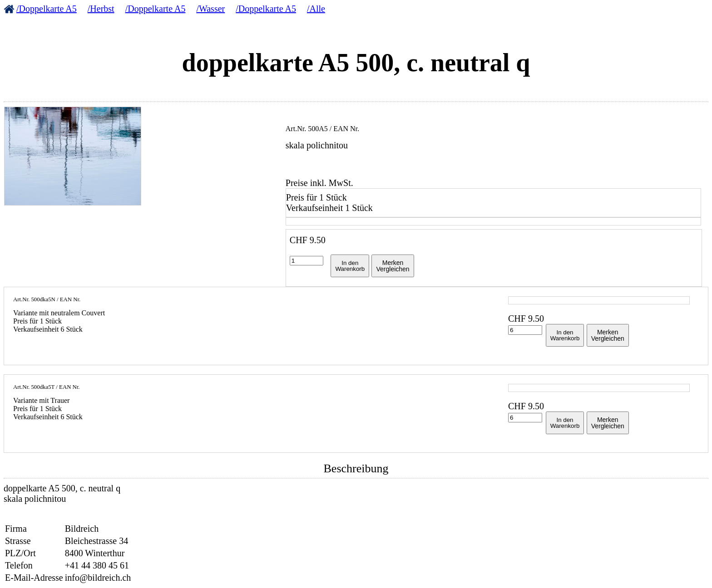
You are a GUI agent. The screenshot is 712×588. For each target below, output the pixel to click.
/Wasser (210, 9)
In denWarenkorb (350, 266)
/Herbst (101, 9)
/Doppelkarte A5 (47, 9)
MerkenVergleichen (393, 266)
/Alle (316, 9)
